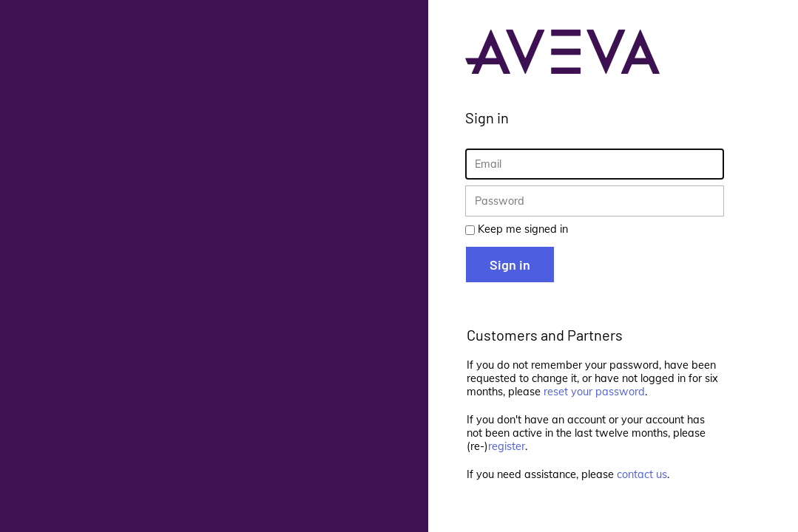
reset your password (594, 392)
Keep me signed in (523, 229)
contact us (642, 474)
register (507, 446)
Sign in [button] (510, 265)
